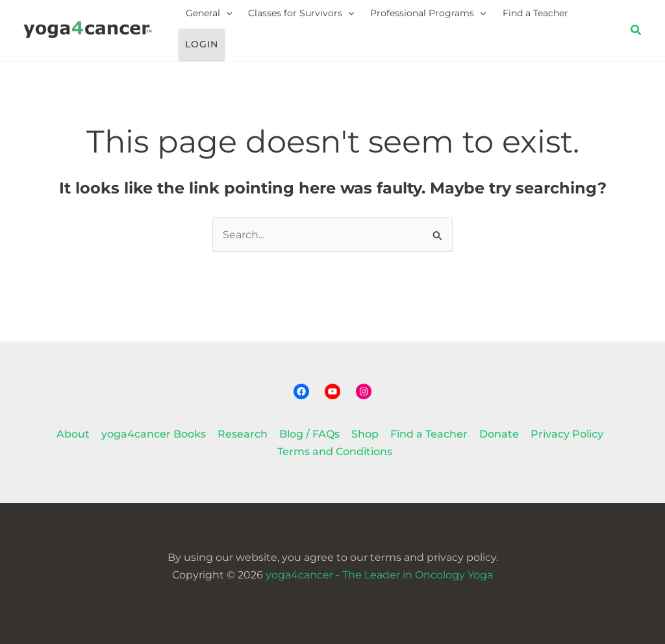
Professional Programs (427, 29)
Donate (496, 431)
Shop (364, 431)
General (214, 29)
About (78, 431)
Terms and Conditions (335, 448)
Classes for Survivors (303, 29)
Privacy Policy (562, 431)
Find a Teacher (531, 29)
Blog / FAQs (310, 431)
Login (595, 29)
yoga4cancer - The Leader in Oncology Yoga (379, 572)
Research (245, 431)
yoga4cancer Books (157, 431)
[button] (231, 29)
